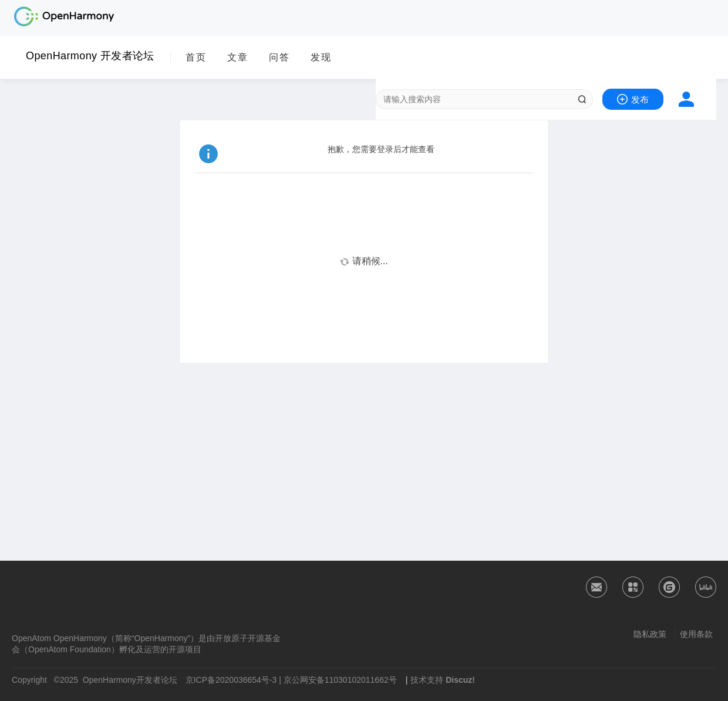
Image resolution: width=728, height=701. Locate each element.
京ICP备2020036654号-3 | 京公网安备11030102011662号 (291, 680)
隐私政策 (650, 634)
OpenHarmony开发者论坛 (130, 680)
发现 (321, 57)
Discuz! (460, 680)
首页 (196, 57)
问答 (279, 57)
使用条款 (696, 634)
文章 (238, 57)
